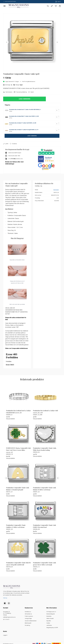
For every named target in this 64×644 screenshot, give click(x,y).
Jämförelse (49, 625)
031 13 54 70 (6, 619)
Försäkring (27, 625)
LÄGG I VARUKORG (32, 136)
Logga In (5, 635)
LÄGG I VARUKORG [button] (24, 99)
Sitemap (5, 598)
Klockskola (49, 616)
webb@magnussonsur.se (9, 617)
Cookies (48, 623)
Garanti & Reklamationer (31, 621)
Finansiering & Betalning (20, 92)
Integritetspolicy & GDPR (52, 628)
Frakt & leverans (8, 92)
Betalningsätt (28, 623)
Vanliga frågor (28, 618)
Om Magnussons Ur (51, 612)
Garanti (31, 92)
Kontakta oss (28, 612)
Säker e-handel (50, 618)
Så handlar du (28, 614)
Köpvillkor (49, 621)
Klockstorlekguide (50, 614)
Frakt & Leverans (29, 616)
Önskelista (13, 144)
